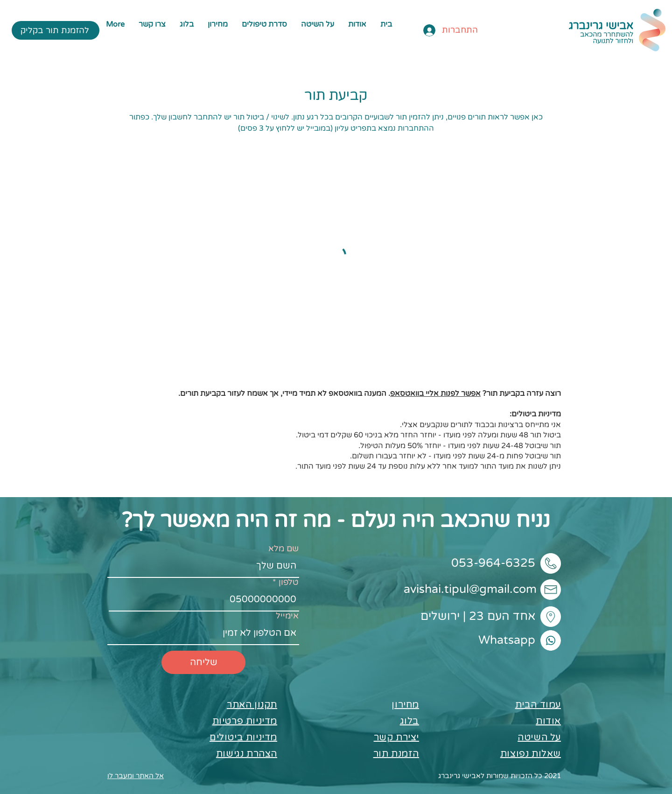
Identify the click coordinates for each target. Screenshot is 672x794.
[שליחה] (203, 662)
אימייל (287, 616)
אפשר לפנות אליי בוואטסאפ (435, 393)
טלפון (289, 582)
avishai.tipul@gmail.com (470, 589)
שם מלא (283, 548)
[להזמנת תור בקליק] (56, 30)
